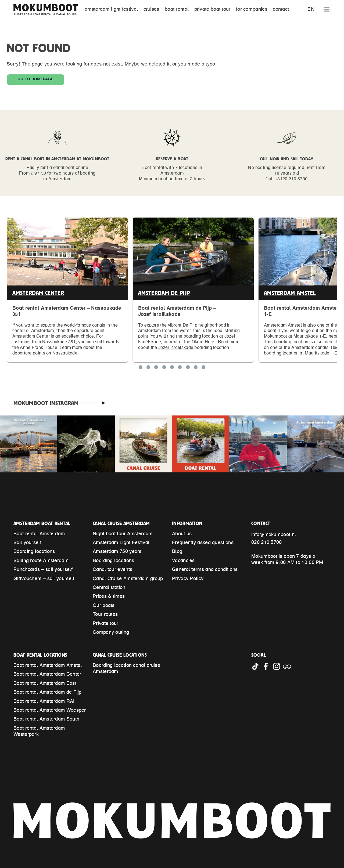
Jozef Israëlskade (176, 348)
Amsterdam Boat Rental (42, 523)
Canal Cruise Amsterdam (121, 523)
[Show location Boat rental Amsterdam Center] (141, 368)
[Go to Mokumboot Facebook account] (267, 669)
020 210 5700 (267, 543)
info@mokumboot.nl (274, 535)
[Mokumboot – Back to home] (48, 10)
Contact (261, 523)
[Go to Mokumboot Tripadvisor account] (288, 669)
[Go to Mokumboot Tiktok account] (257, 669)
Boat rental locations (40, 655)
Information (187, 523)
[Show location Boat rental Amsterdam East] (164, 368)
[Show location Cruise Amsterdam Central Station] (203, 368)
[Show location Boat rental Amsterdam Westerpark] (188, 368)
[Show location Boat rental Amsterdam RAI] (172, 368)
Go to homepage (35, 79)
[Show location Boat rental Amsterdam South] (196, 368)
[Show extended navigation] (327, 11)
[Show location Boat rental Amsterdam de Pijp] (148, 368)
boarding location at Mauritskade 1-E (301, 353)
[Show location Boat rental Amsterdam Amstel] (156, 368)
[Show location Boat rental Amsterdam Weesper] (180, 368)
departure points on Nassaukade (45, 353)
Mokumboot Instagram (46, 403)
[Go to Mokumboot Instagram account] (278, 669)
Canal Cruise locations (120, 655)
